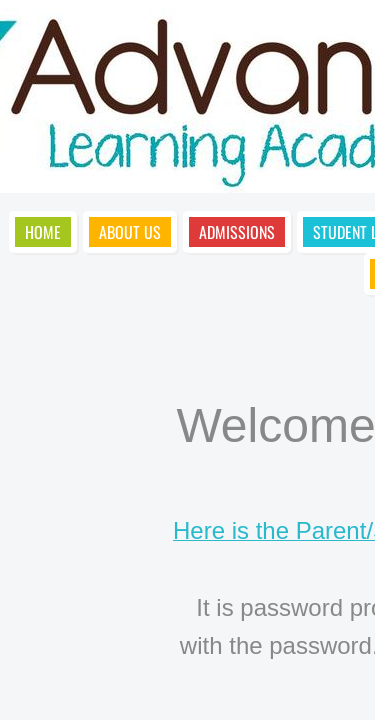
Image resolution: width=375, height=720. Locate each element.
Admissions (237, 232)
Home (43, 232)
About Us (130, 232)
